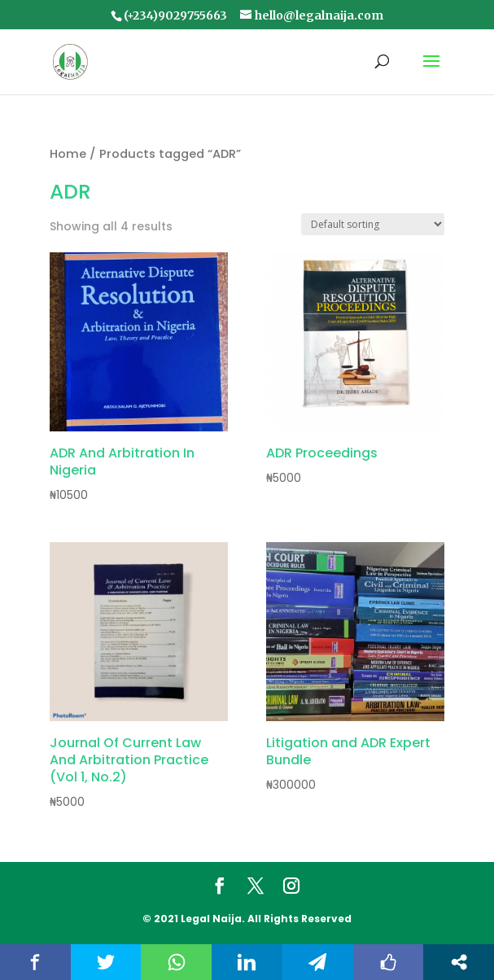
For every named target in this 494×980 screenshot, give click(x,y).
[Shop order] (373, 224)
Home (68, 154)
